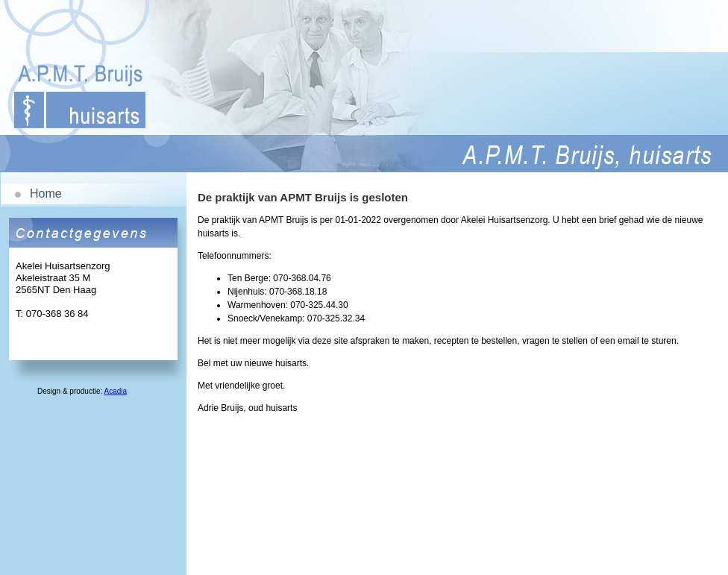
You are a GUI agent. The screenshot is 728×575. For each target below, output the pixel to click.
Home (46, 194)
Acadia (116, 391)
